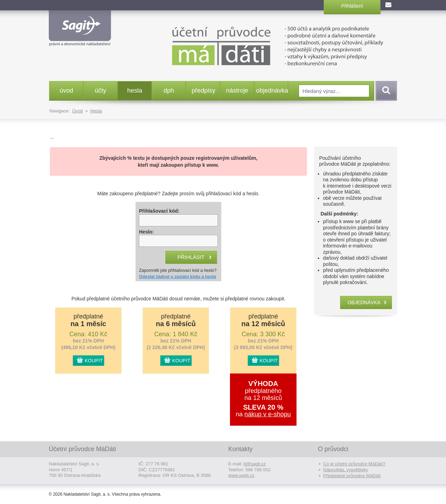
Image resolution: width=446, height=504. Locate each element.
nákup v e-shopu (267, 414)
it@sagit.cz (255, 464)
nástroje (237, 90)
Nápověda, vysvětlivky (346, 470)
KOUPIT (94, 361)
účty (101, 90)
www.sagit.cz (241, 475)
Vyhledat (385, 91)
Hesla (96, 111)
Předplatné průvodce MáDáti (352, 476)
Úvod (77, 111)
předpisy (203, 90)
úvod (66, 90)
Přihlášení (352, 6)
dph (169, 90)
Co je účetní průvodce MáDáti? (354, 464)
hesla (135, 90)
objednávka (272, 90)
